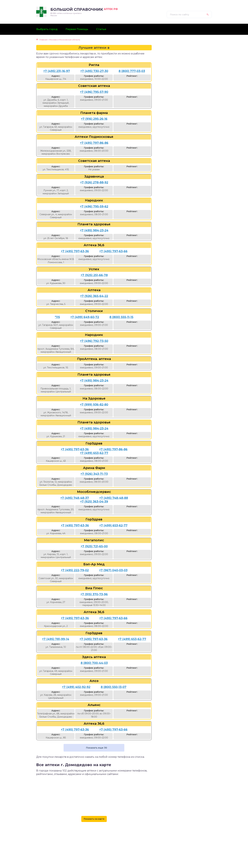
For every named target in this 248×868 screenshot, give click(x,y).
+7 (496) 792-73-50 (94, 341)
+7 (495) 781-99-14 (56, 639)
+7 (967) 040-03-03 (113, 570)
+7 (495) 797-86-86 (94, 143)
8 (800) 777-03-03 (132, 71)
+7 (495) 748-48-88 (114, 498)
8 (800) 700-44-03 (94, 663)
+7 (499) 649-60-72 (85, 317)
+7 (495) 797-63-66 (113, 251)
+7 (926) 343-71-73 (94, 474)
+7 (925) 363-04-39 (94, 502)
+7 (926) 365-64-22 (94, 296)
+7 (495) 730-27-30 (94, 71)
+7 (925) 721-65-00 (94, 546)
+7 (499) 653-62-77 (94, 453)
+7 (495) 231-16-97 (57, 71)
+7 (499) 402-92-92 (76, 687)
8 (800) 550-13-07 (114, 687)
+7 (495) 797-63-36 (75, 251)
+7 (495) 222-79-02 (75, 570)
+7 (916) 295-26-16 (94, 119)
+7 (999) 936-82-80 (94, 405)
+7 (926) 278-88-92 (94, 182)
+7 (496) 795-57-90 (94, 92)
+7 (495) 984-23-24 (94, 230)
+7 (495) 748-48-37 (75, 498)
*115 (57, 317)
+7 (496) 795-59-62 (94, 206)
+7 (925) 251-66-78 (94, 275)
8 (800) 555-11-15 (121, 317)
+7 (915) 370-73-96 (94, 594)
